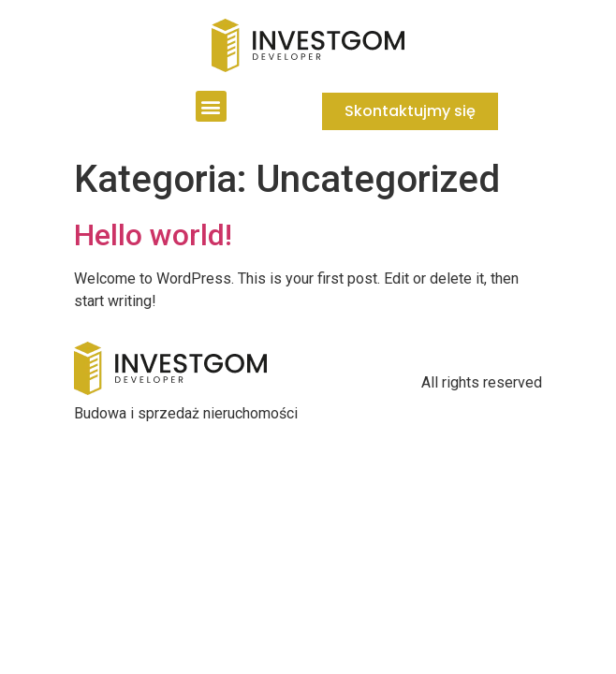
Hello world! (153, 235)
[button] (211, 106)
